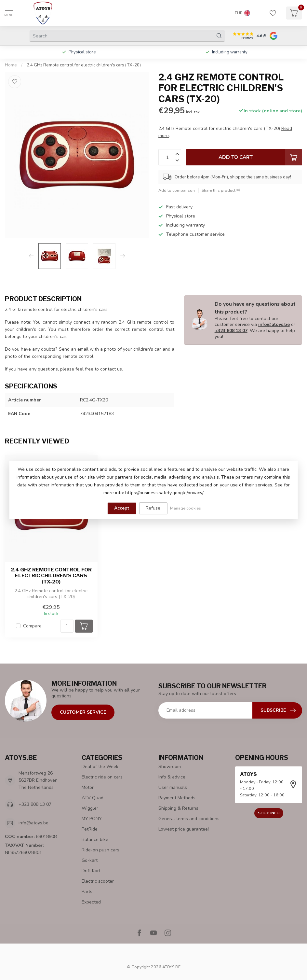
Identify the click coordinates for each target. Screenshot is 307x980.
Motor (88, 787)
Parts (87, 892)
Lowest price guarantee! (184, 829)
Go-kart (90, 860)
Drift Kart (91, 871)
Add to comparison (177, 190)
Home (11, 65)
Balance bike (95, 840)
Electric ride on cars (102, 777)
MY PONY (92, 819)
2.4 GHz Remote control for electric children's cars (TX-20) (84, 65)
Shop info (269, 813)
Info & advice (172, 777)
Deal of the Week (100, 767)
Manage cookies (186, 508)
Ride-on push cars (100, 850)
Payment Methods (177, 798)
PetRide (90, 829)
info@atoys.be (274, 324)
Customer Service (83, 712)
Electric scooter (98, 881)
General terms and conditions (189, 819)
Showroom (170, 767)
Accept (122, 508)
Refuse (153, 508)
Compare (32, 626)
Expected (91, 902)
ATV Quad (93, 798)
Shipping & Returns (178, 808)
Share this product (221, 190)
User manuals (173, 787)
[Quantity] (67, 626)
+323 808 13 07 (231, 331)
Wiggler (90, 808)
